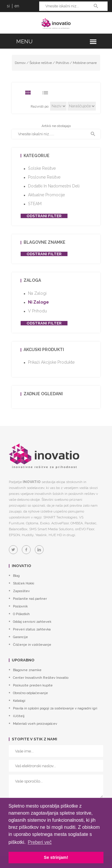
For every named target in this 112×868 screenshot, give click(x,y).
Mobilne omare (85, 63)
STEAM (35, 204)
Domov (20, 63)
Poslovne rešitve (44, 177)
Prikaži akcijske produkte (51, 362)
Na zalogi (37, 293)
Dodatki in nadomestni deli (54, 186)
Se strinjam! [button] (56, 857)
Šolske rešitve (41, 63)
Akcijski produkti (44, 350)
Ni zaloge (38, 302)
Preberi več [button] (40, 842)
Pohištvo (62, 63)
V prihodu (37, 311)
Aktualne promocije (46, 195)
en (17, 6)
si (8, 6)
